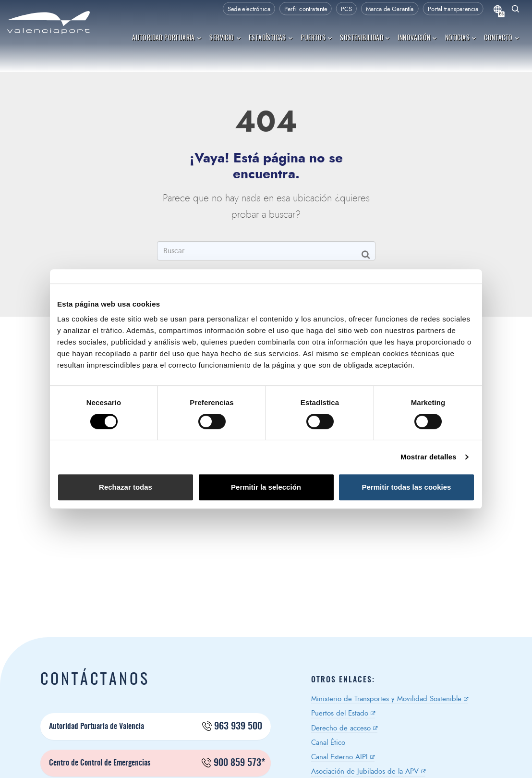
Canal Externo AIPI (339, 757)
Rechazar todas (126, 487)
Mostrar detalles (429, 457)
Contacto (502, 38)
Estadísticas (271, 38)
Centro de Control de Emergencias (157, 763)
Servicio (225, 38)
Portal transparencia (453, 9)
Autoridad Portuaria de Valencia (156, 727)
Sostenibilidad (365, 38)
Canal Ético (328, 743)
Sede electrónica (249, 9)
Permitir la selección (266, 487)
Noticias (461, 38)
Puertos (317, 38)
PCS (346, 9)
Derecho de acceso (341, 728)
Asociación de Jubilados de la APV (365, 772)
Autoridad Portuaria (167, 38)
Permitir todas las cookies (407, 487)
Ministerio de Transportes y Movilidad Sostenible (386, 699)
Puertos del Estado (340, 713)
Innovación (417, 38)
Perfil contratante (306, 9)
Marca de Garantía (390, 9)
